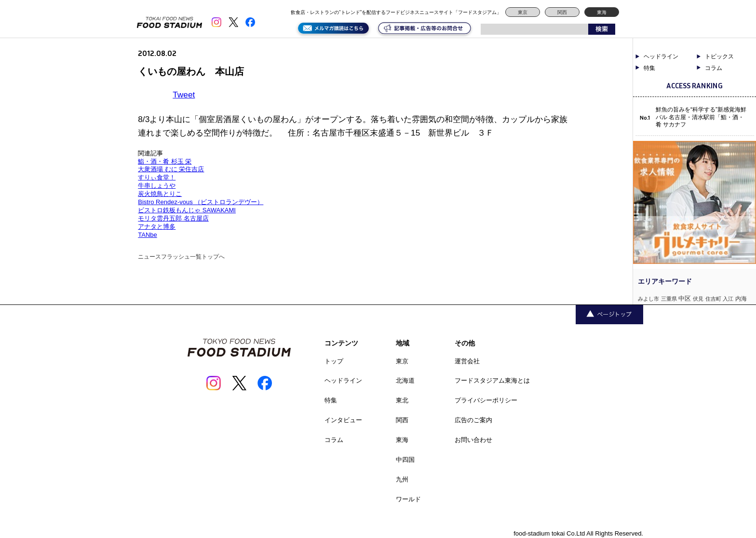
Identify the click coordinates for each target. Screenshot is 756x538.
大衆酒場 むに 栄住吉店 (171, 169)
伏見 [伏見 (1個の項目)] (698, 299)
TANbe (148, 235)
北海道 (405, 380)
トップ (334, 361)
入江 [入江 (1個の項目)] (728, 299)
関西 (562, 12)
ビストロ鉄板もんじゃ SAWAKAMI (187, 210)
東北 (402, 400)
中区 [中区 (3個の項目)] (685, 298)
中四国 (405, 460)
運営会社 (467, 361)
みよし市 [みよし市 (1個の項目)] (648, 299)
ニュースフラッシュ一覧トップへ (181, 257)
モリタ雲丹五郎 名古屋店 (173, 218)
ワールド (408, 499)
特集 (649, 68)
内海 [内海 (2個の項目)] (741, 299)
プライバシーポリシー (486, 400)
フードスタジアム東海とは (492, 380)
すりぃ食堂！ (157, 177)
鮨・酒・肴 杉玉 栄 (165, 161)
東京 (523, 12)
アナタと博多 (157, 227)
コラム (714, 68)
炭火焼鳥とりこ (160, 194)
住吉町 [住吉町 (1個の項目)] (713, 299)
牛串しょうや (157, 186)
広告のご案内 (473, 420)
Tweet (184, 95)
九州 (402, 479)
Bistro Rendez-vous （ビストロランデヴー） (201, 202)
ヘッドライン (661, 56)
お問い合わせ (473, 440)
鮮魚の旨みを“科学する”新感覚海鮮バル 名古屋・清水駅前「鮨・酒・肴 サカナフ (701, 117)
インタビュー (343, 420)
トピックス (719, 56)
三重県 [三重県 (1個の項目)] (669, 299)
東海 (602, 12)
